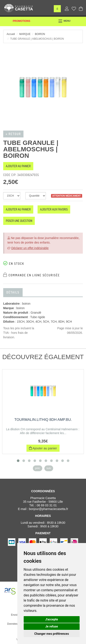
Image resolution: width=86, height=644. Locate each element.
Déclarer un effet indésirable (30, 248)
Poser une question (19, 221)
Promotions (22, 21)
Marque (25, 34)
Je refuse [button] (52, 626)
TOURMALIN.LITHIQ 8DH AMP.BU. (43, 420)
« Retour (13, 134)
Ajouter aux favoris (54, 209)
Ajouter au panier (18, 166)
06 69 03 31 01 (47, 505)
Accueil (11, 34)
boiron (40, 34)
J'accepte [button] (52, 619)
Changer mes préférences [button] (52, 634)
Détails (13, 292)
